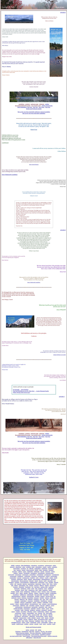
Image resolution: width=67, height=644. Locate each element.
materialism (24, 601)
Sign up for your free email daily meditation (34, 113)
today (27, 621)
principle (27, 610)
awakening (44, 569)
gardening (51, 587)
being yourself (30, 570)
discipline (53, 579)
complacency (48, 575)
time (23, 621)
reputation (53, 612)
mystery (12, 604)
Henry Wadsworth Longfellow (10, 175)
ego (55, 581)
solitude (33, 618)
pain (27, 606)
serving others (40, 616)
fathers (16, 585)
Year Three (42, 107)
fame (51, 584)
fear (27, 585)
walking (51, 622)
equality (51, 582)
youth (54, 624)
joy (55, 596)
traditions (38, 621)
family (55, 584)
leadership (53, 598)
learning (17, 599)
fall (36, 630)
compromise (13, 576)
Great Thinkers (26, 636)
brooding (51, 570)
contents (18, 565)
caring (24, 572)
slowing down (23, 618)
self (41, 615)
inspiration (46, 595)
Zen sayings (49, 631)
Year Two (35, 107)
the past (42, 606)
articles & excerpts (52, 636)
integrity (52, 595)
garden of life (44, 587)
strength (52, 618)
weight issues (20, 624)
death (56, 578)
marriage (17, 601)
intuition (37, 596)
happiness (45, 590)
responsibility (30, 613)
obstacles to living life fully (24, 635)
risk (44, 613)
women (31, 624)
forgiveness (53, 585)
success (25, 619)
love (44, 599)
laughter (42, 598)
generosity (17, 589)
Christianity (27, 573)
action (54, 565)
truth (50, 621)
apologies (55, 567)
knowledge (30, 598)
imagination (53, 593)
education (50, 581)
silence (51, 616)
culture (51, 578)
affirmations (29, 638)
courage (19, 578)
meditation (37, 601)
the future (37, 587)
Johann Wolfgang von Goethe (60, 355)
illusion (47, 593)
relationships (41, 612)
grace (46, 589)
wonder (36, 624)
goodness (41, 589)
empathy (17, 582)
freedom (16, 587)
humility (13, 593)
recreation (24, 612)
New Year (32, 631)
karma (19, 598)
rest (36, 613)
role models (49, 613)
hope (48, 592)
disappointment (46, 579)
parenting (32, 606)
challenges (37, 572)
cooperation (13, 578)
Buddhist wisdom (47, 633)
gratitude (50, 589)
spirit (43, 618)
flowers (47, 585)
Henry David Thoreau (34, 164)
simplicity (16, 618)
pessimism (42, 607)
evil (15, 584)
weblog (47, 104)
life (26, 599)
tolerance (32, 621)
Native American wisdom (23, 633)
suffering (31, 619)
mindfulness (44, 601)
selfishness (32, 616)
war (55, 622)
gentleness (24, 589)
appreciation (17, 569)
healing (13, 592)
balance (19, 570)
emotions (11, 582)
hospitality (53, 592)
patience (48, 606)
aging (24, 567)
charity (53, 572)
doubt (36, 581)
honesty (44, 592)
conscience (34, 576)
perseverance (27, 607)
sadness (25, 615)
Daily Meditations (26, 565)
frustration (28, 587)
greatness (17, 590)
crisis (37, 578)
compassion (26, 575)
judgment (14, 598)
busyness (15, 572)
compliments (55, 575)
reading (18, 612)
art (28, 569)
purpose (50, 610)
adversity (12, 567)
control (48, 576)
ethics (12, 584)
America (37, 631)
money (34, 602)
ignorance (42, 593)
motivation (45, 602)
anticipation (39, 567)
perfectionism (19, 607)
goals (33, 589)
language (36, 598)
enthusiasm (41, 582)
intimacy (24, 596)
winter (40, 630)
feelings (31, 585)
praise (47, 609)
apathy (49, 567)
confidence (20, 576)
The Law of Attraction (36, 633)
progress (38, 610)
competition (33, 575)
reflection (30, 612)
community (11, 575)
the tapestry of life (43, 619)
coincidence (34, 573)
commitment (41, 573)
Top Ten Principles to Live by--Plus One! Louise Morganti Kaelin (31, 391)
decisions (14, 579)
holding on (34, 592)
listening (30, 599)
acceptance (41, 565)
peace (53, 606)
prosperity (44, 610)
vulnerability (45, 622)
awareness (51, 569)
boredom (45, 570)
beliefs (36, 570)
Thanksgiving (25, 631)
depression (20, 579)
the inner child (38, 595)
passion (37, 606)
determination (37, 579)
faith (48, 584)
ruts (21, 615)
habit (40, 590)
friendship (21, 587)
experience (38, 584)
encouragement (24, 582)
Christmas (18, 631)
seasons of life (36, 615)
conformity (27, 576)
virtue (39, 622)
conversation (54, 576)
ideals (21, 593)
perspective (35, 607)
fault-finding (22, 585)
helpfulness (27, 592)
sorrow (38, 618)
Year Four (48, 107)
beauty (24, 570)
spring (27, 630)
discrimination (15, 581)
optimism (23, 606)
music (51, 602)
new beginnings (34, 604)
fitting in (42, 585)
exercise (25, 584)
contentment (41, 576)
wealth (14, 624)
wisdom (26, 624)
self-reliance (18, 616)
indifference (23, 595)
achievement (48, 565)
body (41, 570)
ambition (28, 567)
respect (24, 613)
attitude (31, 569)
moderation (29, 602)
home (39, 592)
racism (13, 612)
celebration (30, 572)
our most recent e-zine (16, 636)
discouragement (24, 581)
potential (33, 609)
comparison (18, 575)
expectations (31, 584)
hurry (17, 593)
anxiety (45, 567)
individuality (30, 595)
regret (35, 612)
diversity (31, 581)
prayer (52, 609)
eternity (56, 582)
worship (49, 624)
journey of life (49, 596)
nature (17, 604)
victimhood (33, 622)
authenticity (38, 569)
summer (32, 630)
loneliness (36, 599)
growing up (32, 590)
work (41, 624)
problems (32, 610)
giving (29, 589)
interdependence (16, 596)
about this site (37, 638)
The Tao (43, 631)
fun (32, 587)
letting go (22, 599)
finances (36, 585)
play (46, 607)
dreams (41, 581)
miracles (50, 601)
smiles (29, 618)
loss (41, 599)
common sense (50, 573)
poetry (50, 607)
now (40, 604)
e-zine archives (35, 635)
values (24, 622)
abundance (34, 565)
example (20, 584)
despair (30, 579)
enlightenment (34, 582)
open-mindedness (52, 604)
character (48, 572)
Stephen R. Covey (34, 477)
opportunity (16, 606)
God (36, 589)
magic (51, 599)
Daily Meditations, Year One (25, 107)
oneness (44, 604)
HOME (13, 565)
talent (35, 619)
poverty (39, 609)
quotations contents (45, 635)
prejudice (17, 610)
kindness (24, 598)
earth (45, 581)
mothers (39, 602)
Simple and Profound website (34, 109)
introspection (30, 596)
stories (47, 618)
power (43, 609)
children (16, 573)
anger (33, 567)
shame (46, 616)
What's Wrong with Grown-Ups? (21, 393)
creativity (32, 578)
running (16, 615)
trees (43, 621)
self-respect (25, 616)
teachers (51, 619)
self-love (45, 615)
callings (20, 572)
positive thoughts (18, 609)
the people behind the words (39, 636)
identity (26, 593)
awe (15, 570)
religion (47, 612)
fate (12, 585)
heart (22, 592)
